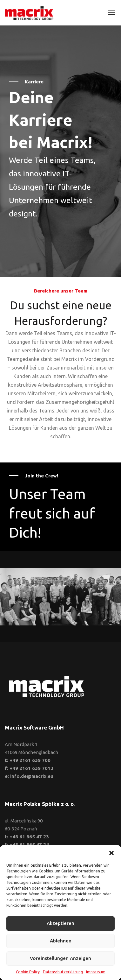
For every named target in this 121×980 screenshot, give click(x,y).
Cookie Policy (28, 972)
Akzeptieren (60, 923)
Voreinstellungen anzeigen (60, 958)
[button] (111, 853)
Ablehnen (61, 941)
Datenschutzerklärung (63, 972)
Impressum (96, 972)
